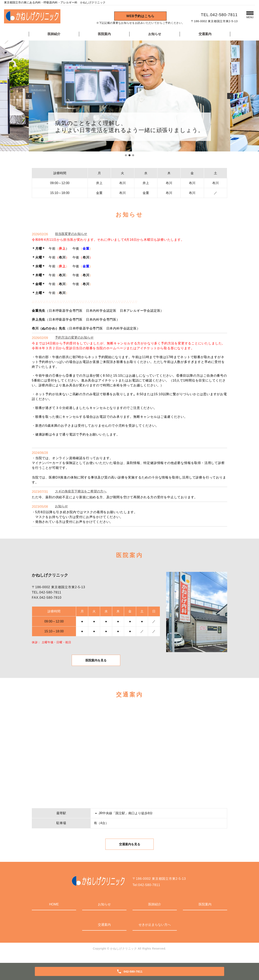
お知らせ (155, 34)
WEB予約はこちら (140, 16)
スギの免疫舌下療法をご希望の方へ (81, 491)
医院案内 (104, 34)
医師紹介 (54, 34)
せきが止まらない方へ (155, 930)
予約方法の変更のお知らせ (74, 337)
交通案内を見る (129, 849)
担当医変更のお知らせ (71, 234)
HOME (54, 910)
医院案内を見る (96, 663)
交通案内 (205, 34)
